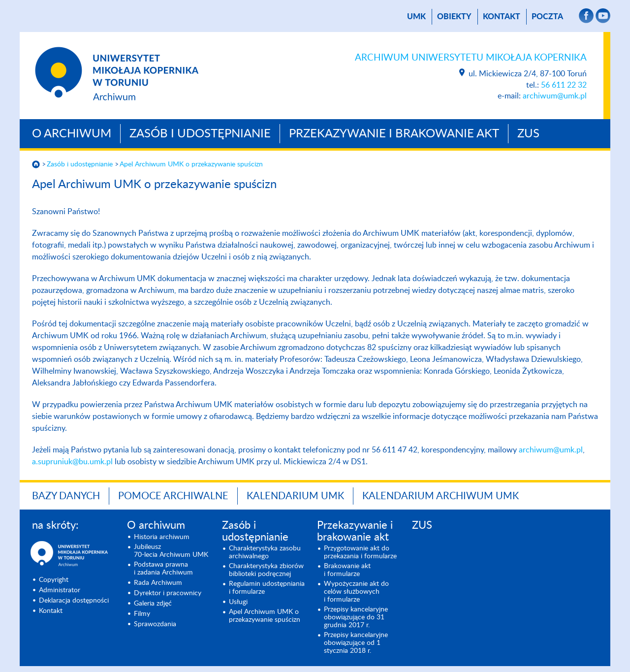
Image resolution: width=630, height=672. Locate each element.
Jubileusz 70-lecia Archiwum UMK (171, 551)
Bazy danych (66, 496)
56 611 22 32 (564, 85)
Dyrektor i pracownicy (168, 593)
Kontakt (502, 17)
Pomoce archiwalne (173, 496)
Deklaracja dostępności (74, 601)
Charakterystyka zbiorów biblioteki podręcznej (266, 570)
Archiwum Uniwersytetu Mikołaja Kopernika (471, 58)
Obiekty (454, 17)
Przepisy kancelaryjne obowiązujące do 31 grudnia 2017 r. (356, 617)
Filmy (142, 614)
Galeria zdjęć (153, 604)
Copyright (54, 580)
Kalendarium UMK (295, 496)
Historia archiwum (162, 537)
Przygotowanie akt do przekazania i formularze (360, 552)
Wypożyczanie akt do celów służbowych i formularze (356, 592)
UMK (416, 17)
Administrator (60, 590)
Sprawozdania (155, 624)
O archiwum (72, 134)
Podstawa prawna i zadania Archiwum (163, 569)
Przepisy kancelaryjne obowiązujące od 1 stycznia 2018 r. (356, 643)
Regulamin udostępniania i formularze (267, 588)
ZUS (528, 134)
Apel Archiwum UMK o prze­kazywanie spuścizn (191, 164)
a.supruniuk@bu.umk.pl (72, 462)
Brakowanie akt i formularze (347, 570)
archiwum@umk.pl (555, 96)
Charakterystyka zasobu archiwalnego (265, 552)
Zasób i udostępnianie (200, 134)
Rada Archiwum (158, 583)
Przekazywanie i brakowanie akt (394, 134)
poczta (547, 17)
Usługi (238, 602)
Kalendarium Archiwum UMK (441, 496)
